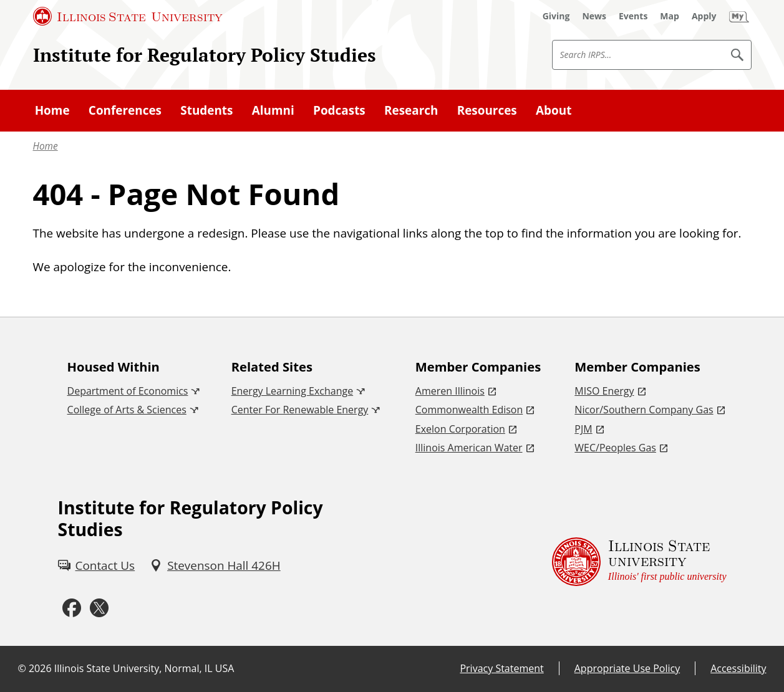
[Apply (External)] (704, 16)
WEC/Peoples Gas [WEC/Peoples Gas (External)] (615, 448)
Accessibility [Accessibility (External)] (738, 668)
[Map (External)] (670, 16)
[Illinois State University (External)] (128, 16)
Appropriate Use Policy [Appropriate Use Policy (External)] (627, 668)
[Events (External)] (633, 16)
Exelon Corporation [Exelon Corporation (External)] (460, 429)
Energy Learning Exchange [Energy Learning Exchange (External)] (292, 391)
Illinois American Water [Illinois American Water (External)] (469, 448)
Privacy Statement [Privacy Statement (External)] (501, 668)
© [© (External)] (22, 668)
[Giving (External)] (556, 16)
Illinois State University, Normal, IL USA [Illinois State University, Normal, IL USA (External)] (144, 668)
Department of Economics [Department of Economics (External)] (128, 391)
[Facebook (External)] (72, 608)
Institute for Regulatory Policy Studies (205, 55)
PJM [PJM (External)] (583, 429)
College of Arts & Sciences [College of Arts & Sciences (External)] (127, 410)
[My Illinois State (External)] (739, 16)
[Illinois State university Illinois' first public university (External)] (639, 561)
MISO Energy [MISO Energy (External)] (604, 391)
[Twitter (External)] (99, 608)
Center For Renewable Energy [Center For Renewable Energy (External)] (300, 410)
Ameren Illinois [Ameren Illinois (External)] (450, 391)
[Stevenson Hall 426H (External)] (215, 565)
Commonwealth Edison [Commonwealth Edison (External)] (469, 410)
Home (46, 146)
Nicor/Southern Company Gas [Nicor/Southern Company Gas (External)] (644, 410)
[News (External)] (594, 16)
